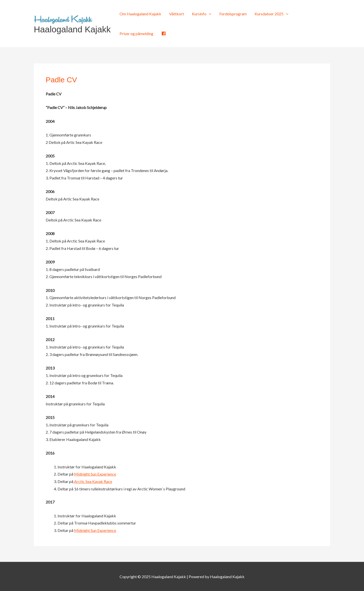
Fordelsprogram (233, 14)
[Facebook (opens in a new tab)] (164, 34)
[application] (209, 14)
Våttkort (177, 14)
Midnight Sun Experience (95, 474)
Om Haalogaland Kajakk (140, 14)
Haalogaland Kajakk (72, 29)
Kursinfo (202, 14)
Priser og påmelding (136, 33)
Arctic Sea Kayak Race (93, 481)
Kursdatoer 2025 (272, 14)
